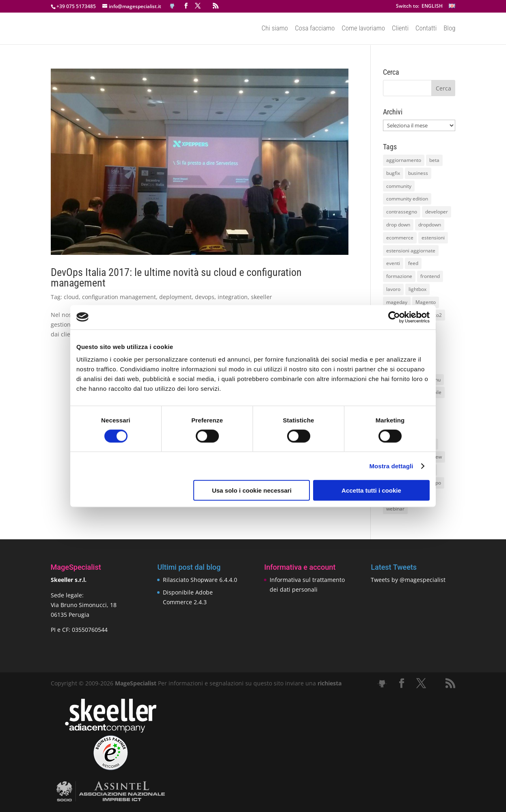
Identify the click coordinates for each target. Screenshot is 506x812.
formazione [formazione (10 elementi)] (399, 276)
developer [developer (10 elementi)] (437, 212)
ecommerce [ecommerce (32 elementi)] (400, 238)
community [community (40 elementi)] (399, 186)
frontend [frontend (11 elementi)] (430, 276)
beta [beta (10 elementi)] (434, 160)
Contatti (426, 29)
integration (233, 297)
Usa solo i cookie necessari (252, 490)
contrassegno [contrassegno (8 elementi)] (402, 212)
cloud (71, 297)
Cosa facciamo (315, 29)
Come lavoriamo (363, 29)
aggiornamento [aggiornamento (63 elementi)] (404, 160)
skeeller (262, 297)
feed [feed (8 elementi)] (413, 263)
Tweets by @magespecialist (408, 580)
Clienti (400, 29)
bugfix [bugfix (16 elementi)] (393, 173)
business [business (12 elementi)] (418, 173)
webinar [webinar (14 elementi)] (395, 509)
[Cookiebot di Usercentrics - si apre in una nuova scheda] (394, 317)
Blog (449, 29)
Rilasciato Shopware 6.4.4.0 (200, 580)
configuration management (119, 297)
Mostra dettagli (391, 466)
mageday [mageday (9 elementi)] (397, 302)
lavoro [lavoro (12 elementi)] (393, 289)
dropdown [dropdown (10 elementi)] (430, 225)
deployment (175, 297)
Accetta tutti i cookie (371, 490)
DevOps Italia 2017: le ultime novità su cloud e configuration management (176, 278)
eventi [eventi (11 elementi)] (393, 263)
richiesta (329, 683)
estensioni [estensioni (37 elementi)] (433, 238)
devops (205, 297)
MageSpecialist (136, 683)
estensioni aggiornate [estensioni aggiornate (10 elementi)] (411, 251)
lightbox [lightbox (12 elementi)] (417, 289)
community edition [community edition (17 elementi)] (407, 199)
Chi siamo (275, 29)
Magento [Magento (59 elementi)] (426, 302)
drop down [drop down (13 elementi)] (398, 225)
